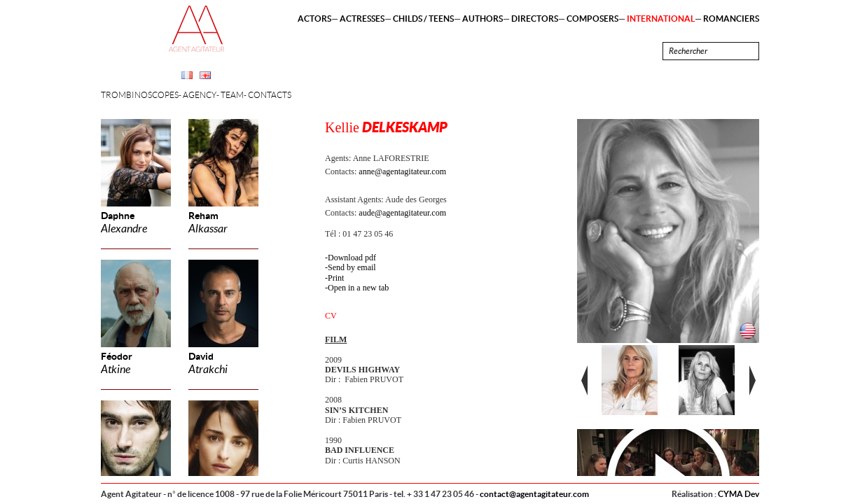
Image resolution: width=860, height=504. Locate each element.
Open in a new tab (358, 288)
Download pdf (352, 258)
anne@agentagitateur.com (402, 171)
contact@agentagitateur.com (534, 494)
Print (336, 278)
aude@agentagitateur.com (402, 213)
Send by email (352, 267)
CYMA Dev (738, 494)
